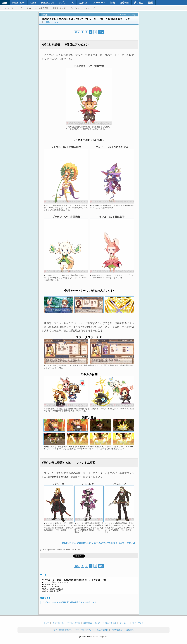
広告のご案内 (103, 630)
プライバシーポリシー (85, 630)
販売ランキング (59, 8)
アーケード (99, 3)
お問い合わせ (117, 630)
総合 (5, 3)
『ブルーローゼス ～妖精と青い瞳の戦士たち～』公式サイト (69, 602)
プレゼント (74, 8)
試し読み (139, 3)
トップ (46, 623)
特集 (113, 3)
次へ (101, 32)
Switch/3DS (47, 3)
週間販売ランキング (92, 623)
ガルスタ (84, 3)
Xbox (33, 3)
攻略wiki (124, 3)
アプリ (62, 3)
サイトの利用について (63, 630)
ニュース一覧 (8, 8)
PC (72, 3)
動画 (151, 3)
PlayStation (19, 3)
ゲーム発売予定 (42, 8)
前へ (77, 32)
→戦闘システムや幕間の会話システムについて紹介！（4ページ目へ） (98, 543)
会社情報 (130, 630)
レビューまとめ (24, 8)
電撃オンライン (52, 22)
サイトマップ (89, 8)
